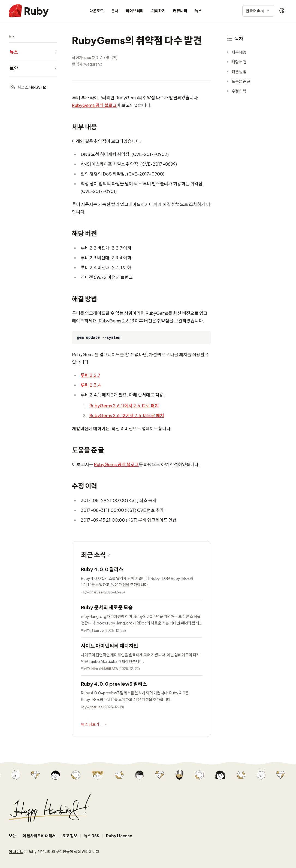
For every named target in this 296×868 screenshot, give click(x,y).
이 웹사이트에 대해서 (39, 836)
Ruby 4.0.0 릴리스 (102, 569)
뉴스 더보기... (94, 724)
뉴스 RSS (92, 836)
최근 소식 (97, 555)
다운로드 (96, 11)
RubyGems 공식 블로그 (94, 105)
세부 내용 (239, 52)
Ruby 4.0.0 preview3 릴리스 (114, 684)
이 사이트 (16, 851)
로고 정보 (70, 836)
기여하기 (158, 11)
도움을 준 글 (241, 81)
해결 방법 (239, 72)
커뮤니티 (180, 11)
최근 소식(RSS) (28, 87)
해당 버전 (239, 62)
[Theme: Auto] (282, 11)
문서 (115, 11)
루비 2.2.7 (90, 375)
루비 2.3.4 (91, 385)
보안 (12, 836)
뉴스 (198, 11)
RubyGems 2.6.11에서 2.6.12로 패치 (124, 406)
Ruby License (119, 836)
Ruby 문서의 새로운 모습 (107, 607)
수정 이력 (239, 91)
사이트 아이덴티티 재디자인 (110, 646)
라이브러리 (135, 11)
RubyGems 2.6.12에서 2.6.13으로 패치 (127, 415)
